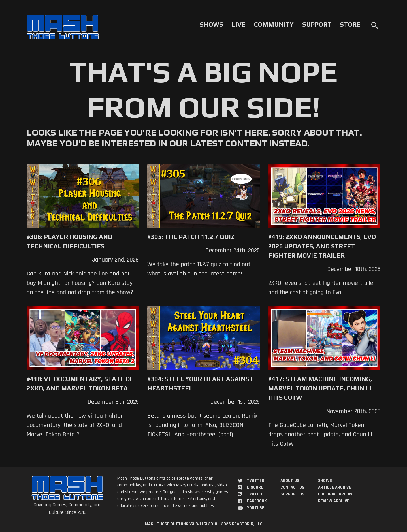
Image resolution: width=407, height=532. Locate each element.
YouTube (256, 508)
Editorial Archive (336, 494)
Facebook (257, 501)
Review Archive (334, 501)
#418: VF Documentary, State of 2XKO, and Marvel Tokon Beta (80, 383)
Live (239, 24)
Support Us (292, 494)
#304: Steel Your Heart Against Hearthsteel (200, 383)
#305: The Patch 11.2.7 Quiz (191, 237)
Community (274, 24)
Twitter (256, 481)
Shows (211, 24)
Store (350, 24)
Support (317, 24)
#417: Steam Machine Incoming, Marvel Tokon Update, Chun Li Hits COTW (320, 388)
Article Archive (334, 487)
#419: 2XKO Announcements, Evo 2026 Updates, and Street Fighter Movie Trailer (322, 246)
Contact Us (292, 487)
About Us (290, 481)
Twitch (254, 494)
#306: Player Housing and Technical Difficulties (70, 241)
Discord (255, 487)
